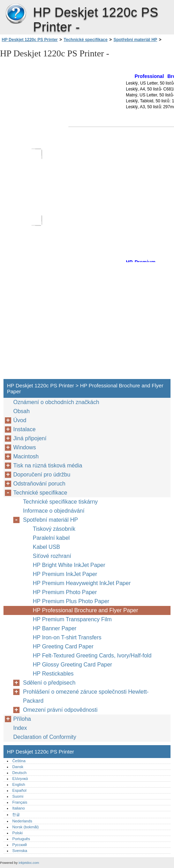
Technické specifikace (86, 40)
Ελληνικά (20, 779)
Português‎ (21, 839)
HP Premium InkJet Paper (65, 574)
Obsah (21, 411)
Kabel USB (46, 547)
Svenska (20, 851)
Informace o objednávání (54, 511)
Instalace (24, 429)
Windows (25, 447)
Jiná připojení (30, 438)
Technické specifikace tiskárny (60, 502)
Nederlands (22, 821)
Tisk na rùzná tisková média (48, 465)
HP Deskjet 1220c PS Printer (16, 14)
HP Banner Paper (55, 628)
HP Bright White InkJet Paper (69, 565)
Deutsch (19, 773)
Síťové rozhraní (52, 556)
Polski (17, 833)
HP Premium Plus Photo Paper (71, 601)
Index (20, 728)
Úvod (20, 420)
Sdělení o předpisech (49, 683)
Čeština (19, 761)
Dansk (18, 767)
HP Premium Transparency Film (72, 619)
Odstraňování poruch (39, 484)
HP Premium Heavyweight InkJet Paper (82, 583)
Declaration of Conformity (45, 737)
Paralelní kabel (51, 538)
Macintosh (26, 456)
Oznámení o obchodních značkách (56, 402)
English (19, 784)
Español (19, 790)
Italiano (18, 808)
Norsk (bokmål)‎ (25, 827)
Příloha (22, 719)
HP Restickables (53, 674)
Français (20, 802)
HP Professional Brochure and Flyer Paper (85, 610)
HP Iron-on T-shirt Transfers (67, 637)
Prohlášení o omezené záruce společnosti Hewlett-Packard (86, 696)
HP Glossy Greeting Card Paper (72, 665)
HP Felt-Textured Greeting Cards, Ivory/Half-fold (92, 656)
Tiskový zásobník (54, 529)
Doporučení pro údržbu (42, 475)
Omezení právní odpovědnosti (60, 710)
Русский (20, 845)
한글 (16, 814)
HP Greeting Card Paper (63, 646)
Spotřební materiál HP (135, 40)
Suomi (18, 796)
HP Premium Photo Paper (65, 592)
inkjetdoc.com (29, 863)
